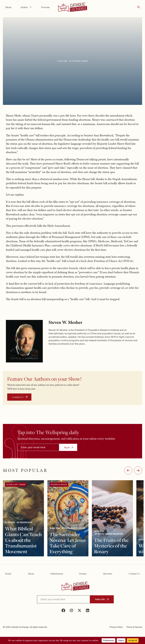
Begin (67, 447)
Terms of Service (134, 627)
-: (128, 470)
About (8, 7)
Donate (83, 574)
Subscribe (100, 599)
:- (138, 470)
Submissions (57, 574)
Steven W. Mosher (80, 61)
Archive (27, 7)
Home (8, 574)
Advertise (108, 574)
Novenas (45, 7)
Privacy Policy (116, 627)
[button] (139, 7)
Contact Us (18, 397)
